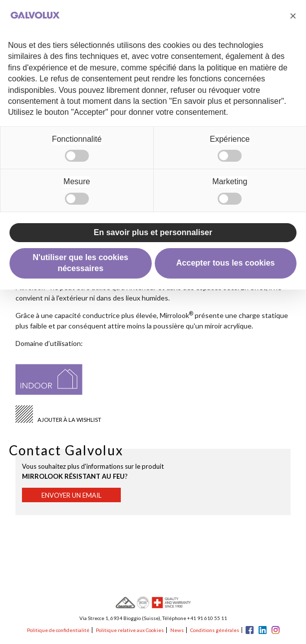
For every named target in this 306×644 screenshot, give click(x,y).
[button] (293, 16)
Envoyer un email (71, 495)
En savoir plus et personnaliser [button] (153, 232)
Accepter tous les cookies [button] (225, 263)
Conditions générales (215, 630)
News (177, 630)
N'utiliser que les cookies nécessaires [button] (81, 263)
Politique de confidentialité (58, 630)
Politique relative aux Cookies (130, 630)
